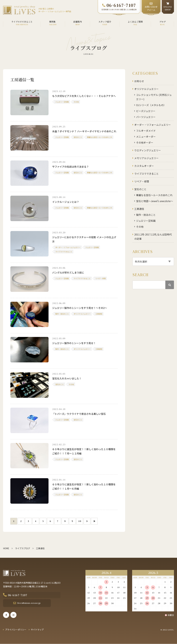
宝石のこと (140, 189)
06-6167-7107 (25, 595)
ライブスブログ (23, 548)
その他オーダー (145, 142)
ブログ (163, 22)
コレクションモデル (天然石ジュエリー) (154, 97)
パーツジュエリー (146, 117)
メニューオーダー (146, 137)
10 (80, 521)
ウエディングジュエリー (148, 150)
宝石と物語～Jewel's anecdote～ (155, 201)
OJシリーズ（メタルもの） (151, 105)
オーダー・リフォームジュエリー (153, 125)
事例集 (52, 22)
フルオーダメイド (146, 131)
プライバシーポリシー (16, 630)
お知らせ (139, 81)
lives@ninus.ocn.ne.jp (25, 603)
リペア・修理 (142, 181)
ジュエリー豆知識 (146, 221)
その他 (140, 227)
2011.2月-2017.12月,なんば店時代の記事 (153, 237)
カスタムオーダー (144, 166)
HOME (6, 548)
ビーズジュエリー (146, 111)
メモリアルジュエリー (146, 158)
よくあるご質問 (135, 22)
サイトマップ (37, 630)
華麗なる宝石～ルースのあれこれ (154, 195)
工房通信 (139, 209)
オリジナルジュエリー (146, 89)
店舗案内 (78, 22)
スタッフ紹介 (105, 22)
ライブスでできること (146, 174)
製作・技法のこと (146, 215)
